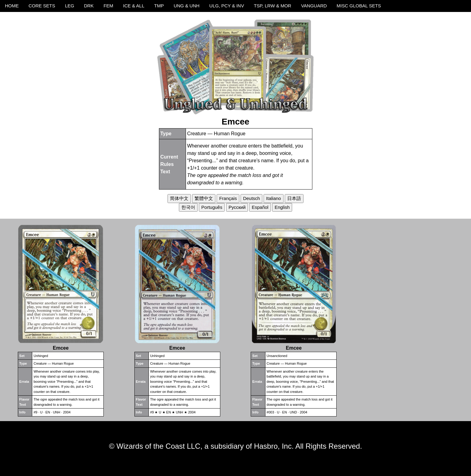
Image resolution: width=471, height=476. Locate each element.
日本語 (294, 198)
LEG (70, 6)
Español (260, 207)
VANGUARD (314, 6)
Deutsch (251, 198)
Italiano (273, 198)
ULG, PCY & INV (227, 6)
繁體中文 (204, 198)
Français (228, 198)
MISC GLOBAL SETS (359, 6)
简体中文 (179, 198)
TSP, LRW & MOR (272, 6)
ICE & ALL (134, 6)
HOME (12, 6)
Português (212, 207)
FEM (108, 6)
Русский (237, 207)
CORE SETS (42, 6)
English (282, 207)
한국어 (188, 207)
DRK (89, 6)
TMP (159, 6)
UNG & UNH (187, 6)
